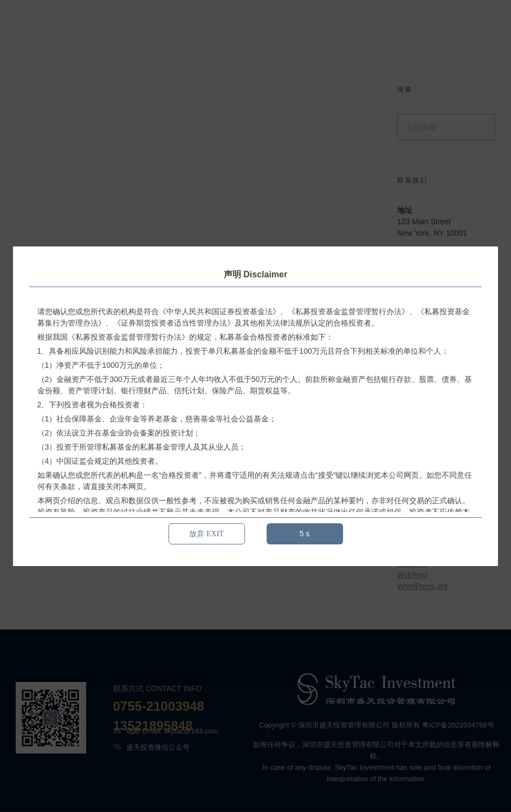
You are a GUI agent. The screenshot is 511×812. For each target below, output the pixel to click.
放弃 (206, 534)
